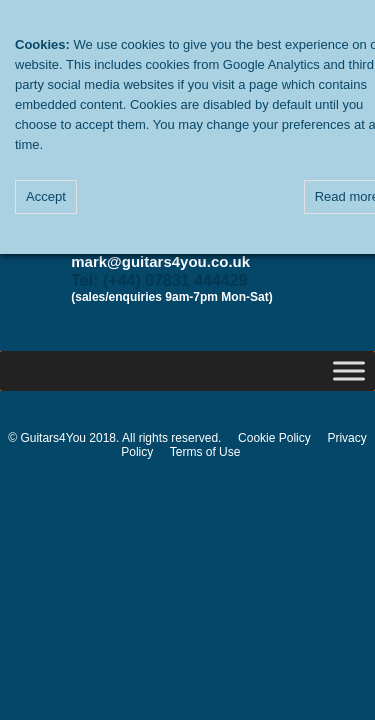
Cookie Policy (274, 438)
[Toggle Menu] (349, 370)
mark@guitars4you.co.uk (160, 261)
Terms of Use (205, 452)
